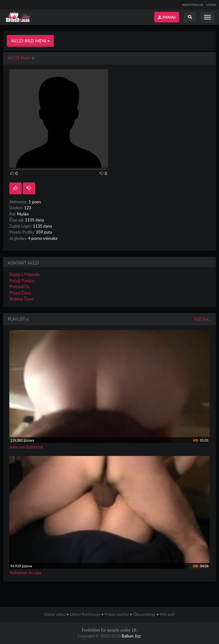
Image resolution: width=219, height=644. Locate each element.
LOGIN (211, 5)
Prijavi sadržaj (117, 614)
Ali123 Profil (19, 58)
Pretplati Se (20, 287)
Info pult (167, 614)
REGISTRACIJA (193, 5)
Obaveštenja (144, 614)
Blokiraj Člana (21, 299)
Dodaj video (55, 614)
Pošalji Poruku (22, 281)
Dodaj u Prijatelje (25, 274)
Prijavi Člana (20, 293)
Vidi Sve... (203, 319)
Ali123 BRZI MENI (30, 41)
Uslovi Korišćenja (85, 614)
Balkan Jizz (131, 636)
